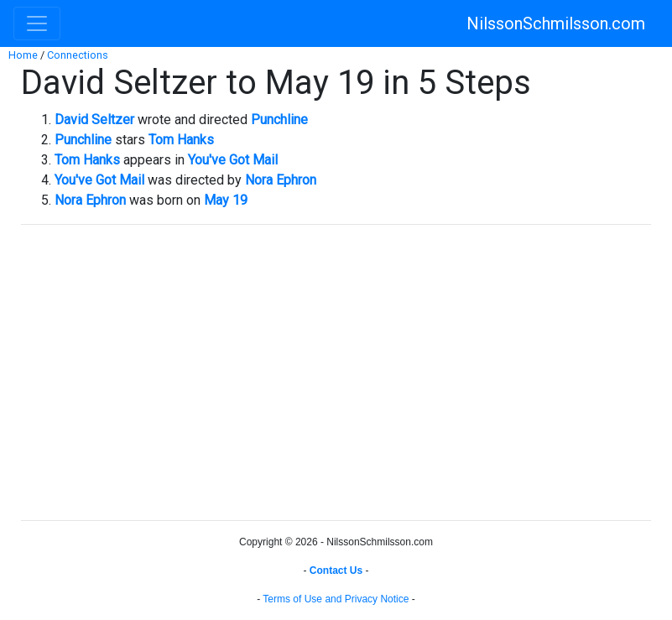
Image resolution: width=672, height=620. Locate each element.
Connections (78, 55)
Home (23, 55)
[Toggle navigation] (37, 23)
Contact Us (336, 571)
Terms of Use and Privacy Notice (336, 599)
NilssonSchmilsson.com (556, 23)
